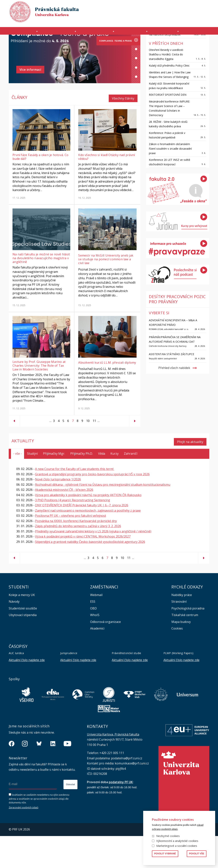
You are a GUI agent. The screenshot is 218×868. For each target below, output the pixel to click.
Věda (163, 33)
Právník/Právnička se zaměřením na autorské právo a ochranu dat (175, 373)
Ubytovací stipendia (23, 647)
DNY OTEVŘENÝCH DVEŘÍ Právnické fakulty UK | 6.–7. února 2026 (82, 537)
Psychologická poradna (188, 640)
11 (94, 455)
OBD (93, 640)
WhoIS (95, 647)
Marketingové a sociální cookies (177, 846)
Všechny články (123, 132)
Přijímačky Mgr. (54, 486)
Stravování (179, 634)
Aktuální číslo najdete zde (27, 692)
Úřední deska (166, 20)
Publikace (164, 6)
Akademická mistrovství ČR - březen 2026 (64, 522)
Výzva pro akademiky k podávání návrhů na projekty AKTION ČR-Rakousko (88, 527)
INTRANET (147, 20)
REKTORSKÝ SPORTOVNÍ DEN (168, 129)
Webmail (96, 627)
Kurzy (130, 33)
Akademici (97, 660)
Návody (14, 634)
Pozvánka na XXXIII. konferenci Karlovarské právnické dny (76, 553)
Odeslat (70, 817)
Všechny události (191, 50)
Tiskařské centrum (185, 647)
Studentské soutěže (23, 640)
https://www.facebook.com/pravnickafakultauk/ (12, 776)
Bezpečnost (202, 20)
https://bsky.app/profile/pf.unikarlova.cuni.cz (39, 776)
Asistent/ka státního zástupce (172, 388)
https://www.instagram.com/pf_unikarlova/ (25, 776)
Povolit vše (197, 854)
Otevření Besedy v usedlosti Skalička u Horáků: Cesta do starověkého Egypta (166, 88)
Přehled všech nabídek (174, 402)
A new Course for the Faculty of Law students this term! (75, 501)
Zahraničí (198, 33)
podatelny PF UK (121, 814)
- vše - (18, 486)
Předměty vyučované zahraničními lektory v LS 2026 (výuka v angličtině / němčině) (93, 563)
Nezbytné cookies (168, 836)
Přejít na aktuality (190, 474)
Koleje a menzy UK (22, 627)
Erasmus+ (184, 20)
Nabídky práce (182, 627)
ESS (93, 634)
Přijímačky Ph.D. (82, 486)
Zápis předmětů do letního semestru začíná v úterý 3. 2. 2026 (78, 558)
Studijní (32, 486)
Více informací (30, 105)
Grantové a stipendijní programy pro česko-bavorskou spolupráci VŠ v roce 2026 (92, 506)
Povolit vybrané (165, 854)
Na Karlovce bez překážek (165, 68)
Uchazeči (56, 33)
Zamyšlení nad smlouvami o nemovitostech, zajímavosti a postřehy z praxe (88, 543)
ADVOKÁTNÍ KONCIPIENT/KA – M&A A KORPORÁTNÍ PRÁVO (173, 356)
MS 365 (110, 20)
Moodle (124, 20)
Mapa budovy (181, 654)
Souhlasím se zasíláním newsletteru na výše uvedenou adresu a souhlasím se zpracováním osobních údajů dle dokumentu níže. (39, 831)
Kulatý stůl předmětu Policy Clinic (169, 99)
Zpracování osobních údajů (23, 840)
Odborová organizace (105, 654)
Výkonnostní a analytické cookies (177, 841)
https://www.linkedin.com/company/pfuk (53, 776)
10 (87, 455)
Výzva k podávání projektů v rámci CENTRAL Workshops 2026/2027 (83, 568)
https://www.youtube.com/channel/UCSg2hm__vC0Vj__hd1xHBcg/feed (67, 776)
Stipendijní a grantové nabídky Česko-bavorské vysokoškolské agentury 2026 (90, 574)
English (206, 13)
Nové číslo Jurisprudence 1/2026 (58, 511)
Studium (94, 33)
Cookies (177, 660)
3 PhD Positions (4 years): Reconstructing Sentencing (73, 532)
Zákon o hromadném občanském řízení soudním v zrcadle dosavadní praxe (170, 183)
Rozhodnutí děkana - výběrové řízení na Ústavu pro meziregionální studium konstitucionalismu (103, 517)
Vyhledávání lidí (200, 6)
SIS (135, 20)
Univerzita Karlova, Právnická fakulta (113, 766)
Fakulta (18, 33)
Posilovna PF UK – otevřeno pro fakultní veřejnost (71, 548)
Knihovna (180, 6)
